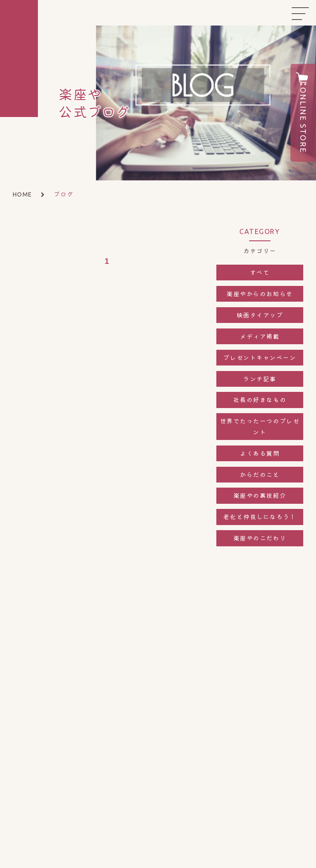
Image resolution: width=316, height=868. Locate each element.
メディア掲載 (260, 336)
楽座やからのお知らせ (260, 294)
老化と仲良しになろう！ (260, 517)
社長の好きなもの (260, 400)
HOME (23, 194)
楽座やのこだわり (260, 538)
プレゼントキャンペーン (260, 357)
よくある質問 (260, 453)
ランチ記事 (260, 379)
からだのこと (260, 474)
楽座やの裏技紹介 (260, 495)
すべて (260, 272)
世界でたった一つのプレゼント (260, 426)
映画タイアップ (260, 315)
